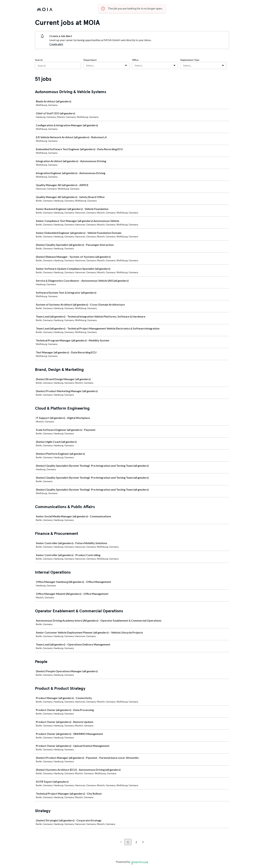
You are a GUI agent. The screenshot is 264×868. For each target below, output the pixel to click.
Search (39, 60)
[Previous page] (121, 842)
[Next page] (143, 842)
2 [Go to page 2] (136, 842)
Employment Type (190, 60)
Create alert (56, 44)
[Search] (58, 65)
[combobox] (86, 65)
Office (135, 60)
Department (90, 60)
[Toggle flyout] (126, 65)
